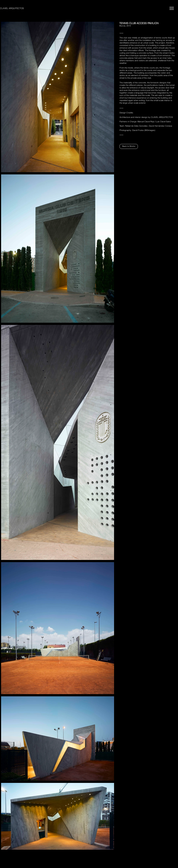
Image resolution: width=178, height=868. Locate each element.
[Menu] (172, 8)
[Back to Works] (129, 146)
